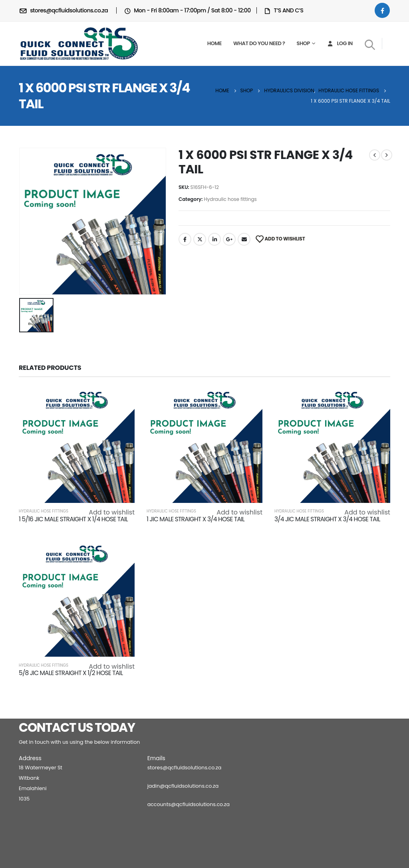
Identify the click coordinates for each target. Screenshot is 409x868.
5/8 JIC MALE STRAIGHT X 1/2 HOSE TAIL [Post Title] (71, 673)
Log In (339, 43)
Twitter (200, 239)
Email (244, 239)
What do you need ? (259, 43)
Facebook (185, 239)
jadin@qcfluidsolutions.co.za (183, 786)
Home (214, 43)
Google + (229, 239)
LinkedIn (214, 239)
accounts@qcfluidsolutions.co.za (189, 804)
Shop (303, 43)
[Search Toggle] (370, 44)
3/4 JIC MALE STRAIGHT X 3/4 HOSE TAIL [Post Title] (327, 519)
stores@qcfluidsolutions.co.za (185, 768)
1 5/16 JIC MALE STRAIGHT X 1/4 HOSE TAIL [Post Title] (73, 519)
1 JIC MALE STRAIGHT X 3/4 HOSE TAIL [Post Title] (196, 519)
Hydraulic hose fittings (230, 199)
